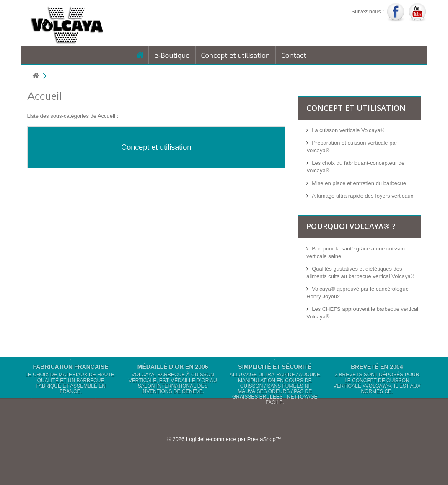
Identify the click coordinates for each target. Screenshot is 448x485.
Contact (294, 56)
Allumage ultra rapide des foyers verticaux (363, 196)
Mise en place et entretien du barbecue (359, 183)
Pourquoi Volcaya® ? (351, 226)
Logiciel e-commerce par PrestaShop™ (234, 439)
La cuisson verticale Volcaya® (348, 130)
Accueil (44, 96)
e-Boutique (172, 56)
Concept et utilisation (236, 56)
